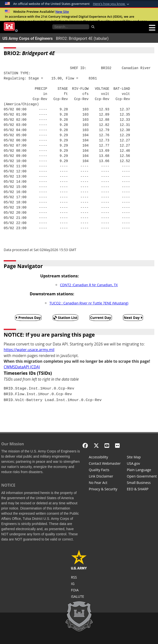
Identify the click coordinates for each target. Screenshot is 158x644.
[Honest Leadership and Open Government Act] (142, 477)
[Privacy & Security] (105, 490)
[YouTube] (107, 445)
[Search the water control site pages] (71, 27)
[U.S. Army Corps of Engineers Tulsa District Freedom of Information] (79, 591)
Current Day (101, 318)
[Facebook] (85, 445)
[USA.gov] (142, 464)
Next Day (133, 318)
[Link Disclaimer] (105, 477)
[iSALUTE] (79, 597)
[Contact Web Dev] (105, 464)
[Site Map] (142, 458)
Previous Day (28, 318)
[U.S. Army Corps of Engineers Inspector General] (79, 584)
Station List (65, 318)
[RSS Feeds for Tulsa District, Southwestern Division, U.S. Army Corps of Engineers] (79, 578)
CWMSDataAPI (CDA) (22, 367)
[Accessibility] (105, 458)
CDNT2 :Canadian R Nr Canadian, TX (89, 285)
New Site (62, 12)
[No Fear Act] (105, 483)
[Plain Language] (142, 470)
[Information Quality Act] (105, 470)
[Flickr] (117, 445)
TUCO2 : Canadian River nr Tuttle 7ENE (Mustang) (89, 303)
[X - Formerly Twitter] (96, 445)
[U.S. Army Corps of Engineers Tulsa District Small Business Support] (142, 483)
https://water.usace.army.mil (29, 350)
